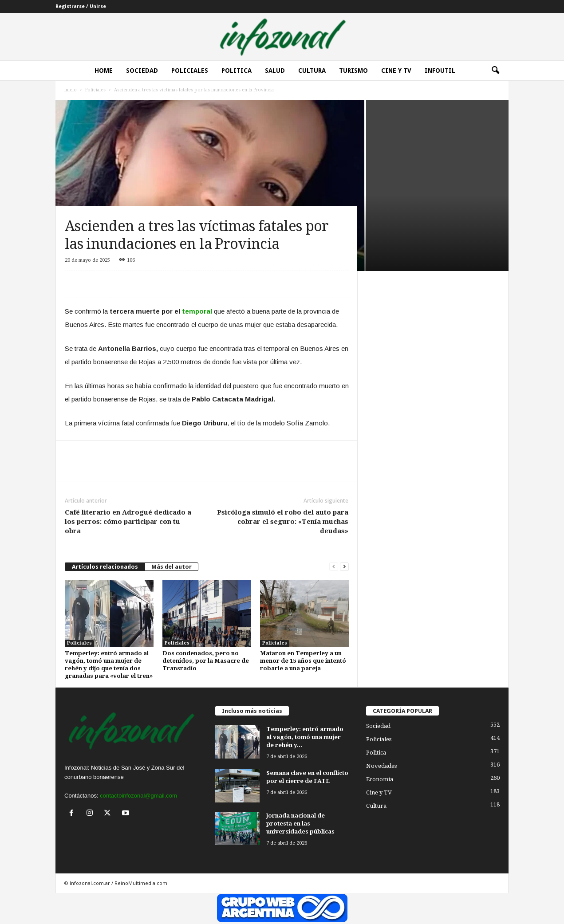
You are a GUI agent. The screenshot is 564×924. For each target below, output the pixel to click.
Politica (237, 71)
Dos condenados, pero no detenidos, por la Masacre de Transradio (206, 661)
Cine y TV (379, 792)
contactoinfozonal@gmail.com (138, 796)
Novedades (381, 766)
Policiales (190, 71)
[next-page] (344, 567)
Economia (380, 779)
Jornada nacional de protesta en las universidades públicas (300, 824)
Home (104, 71)
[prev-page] (334, 567)
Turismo (353, 71)
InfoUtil (440, 71)
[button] (495, 71)
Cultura (312, 71)
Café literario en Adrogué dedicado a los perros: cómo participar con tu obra (128, 522)
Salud (275, 71)
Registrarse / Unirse (81, 6)
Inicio (71, 90)
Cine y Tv (396, 71)
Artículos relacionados (105, 567)
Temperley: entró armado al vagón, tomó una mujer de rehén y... (305, 737)
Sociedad (142, 71)
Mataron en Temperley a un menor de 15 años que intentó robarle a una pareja (303, 661)
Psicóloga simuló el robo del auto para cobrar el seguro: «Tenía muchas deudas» (283, 522)
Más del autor (172, 567)
